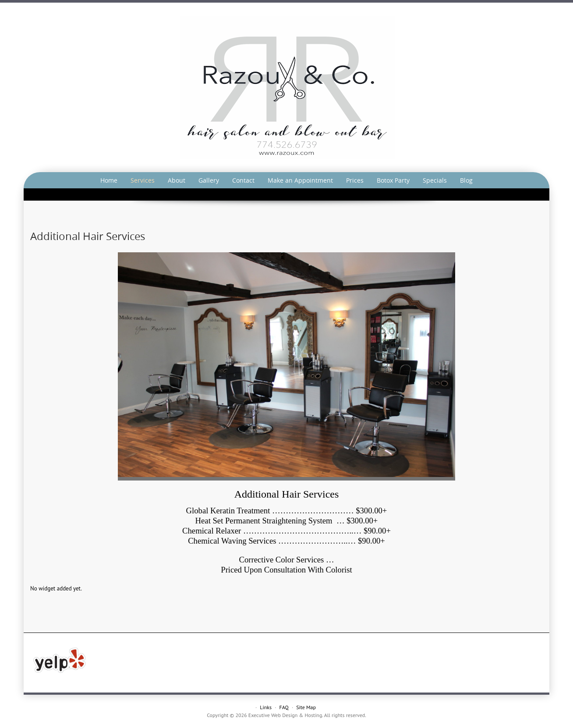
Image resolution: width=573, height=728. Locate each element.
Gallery (209, 180)
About (177, 180)
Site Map (306, 707)
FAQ (284, 707)
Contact (243, 180)
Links (266, 707)
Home (109, 180)
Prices (355, 180)
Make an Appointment (300, 180)
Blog (466, 180)
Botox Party (393, 180)
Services (143, 180)
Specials (435, 180)
